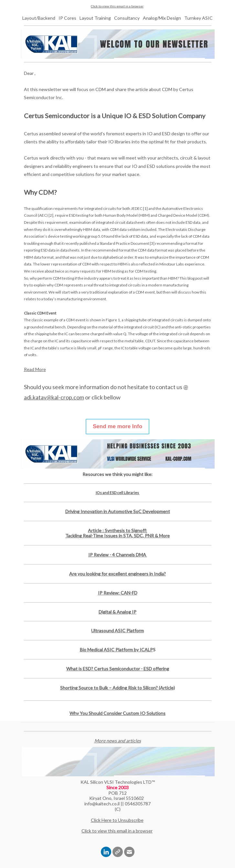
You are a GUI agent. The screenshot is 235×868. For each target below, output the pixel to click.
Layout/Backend (39, 18)
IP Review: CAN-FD (118, 593)
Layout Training (95, 18)
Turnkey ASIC (198, 18)
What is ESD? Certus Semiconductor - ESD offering (118, 669)
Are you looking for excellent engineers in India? (117, 574)
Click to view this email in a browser (117, 6)
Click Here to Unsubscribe (117, 820)
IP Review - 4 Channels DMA (118, 555)
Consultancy (127, 18)
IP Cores (67, 18)
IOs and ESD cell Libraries (118, 493)
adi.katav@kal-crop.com (54, 397)
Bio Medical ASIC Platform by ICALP (116, 650)
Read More (35, 369)
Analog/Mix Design (162, 18)
